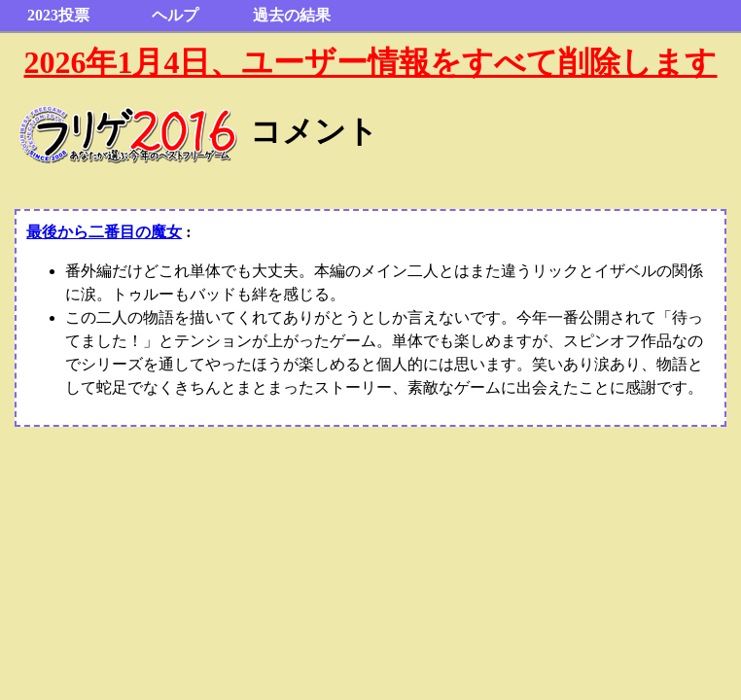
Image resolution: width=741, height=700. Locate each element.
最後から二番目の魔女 (104, 232)
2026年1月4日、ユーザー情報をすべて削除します (370, 62)
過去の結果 (292, 15)
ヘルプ (175, 15)
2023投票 (58, 15)
